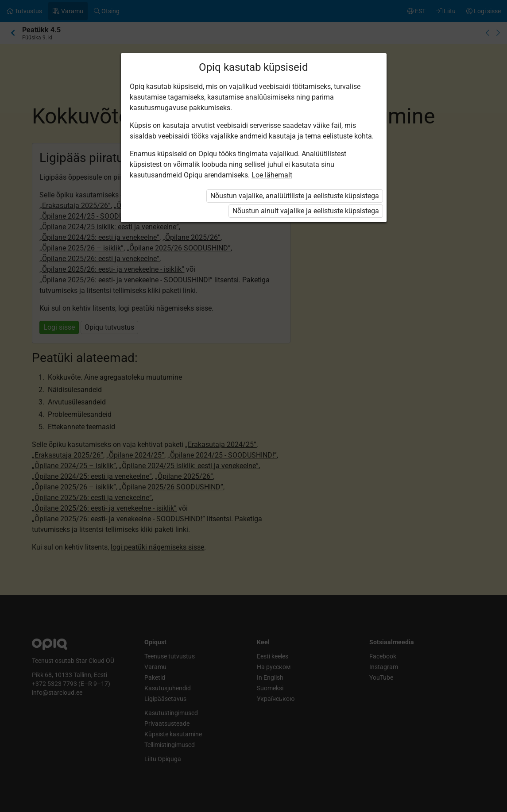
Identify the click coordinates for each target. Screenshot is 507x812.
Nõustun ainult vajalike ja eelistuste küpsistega (306, 211)
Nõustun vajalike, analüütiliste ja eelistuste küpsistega (295, 196)
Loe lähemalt (272, 175)
